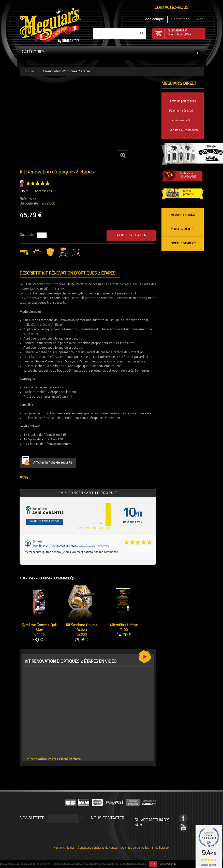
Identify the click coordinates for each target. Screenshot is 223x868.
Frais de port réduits (183, 101)
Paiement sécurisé (181, 111)
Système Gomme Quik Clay (40, 628)
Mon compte (154, 19)
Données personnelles (135, 848)
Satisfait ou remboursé (184, 130)
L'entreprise (180, 19)
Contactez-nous (172, 8)
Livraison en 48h (181, 120)
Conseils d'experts (183, 244)
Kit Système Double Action (82, 628)
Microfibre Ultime (124, 625)
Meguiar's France (183, 215)
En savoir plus (168, 864)
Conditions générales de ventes (98, 848)
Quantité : (27, 235)
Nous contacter (182, 229)
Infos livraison (161, 848)
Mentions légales (64, 848)
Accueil (29, 71)
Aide (200, 19)
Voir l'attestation (45, 522)
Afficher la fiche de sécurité (47, 462)
